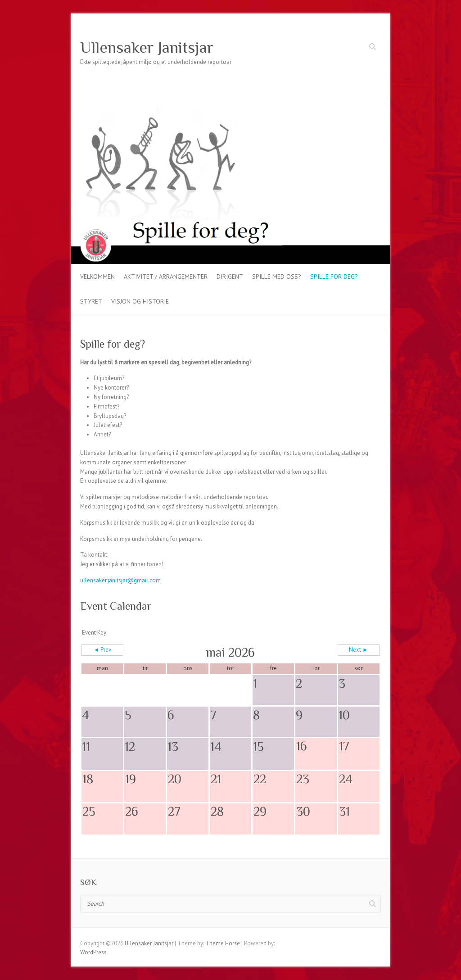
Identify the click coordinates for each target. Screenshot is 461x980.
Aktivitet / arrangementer (166, 277)
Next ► (359, 650)
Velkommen (97, 277)
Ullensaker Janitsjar (147, 47)
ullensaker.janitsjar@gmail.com (120, 580)
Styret (91, 301)
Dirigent (230, 277)
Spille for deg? (334, 277)
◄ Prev (103, 650)
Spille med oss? (277, 277)
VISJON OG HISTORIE (140, 301)
